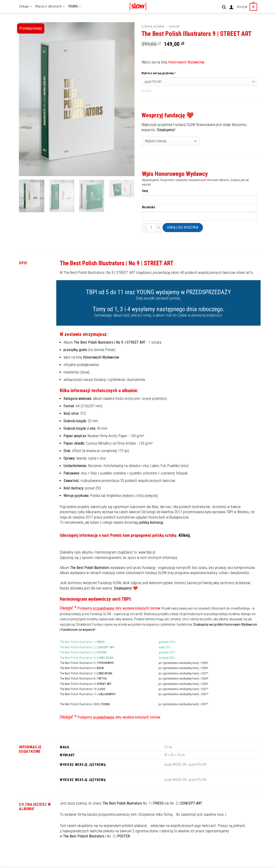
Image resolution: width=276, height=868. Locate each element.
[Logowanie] (231, 7)
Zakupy (25, 6)
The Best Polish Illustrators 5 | (87, 663)
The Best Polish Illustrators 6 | (82, 668)
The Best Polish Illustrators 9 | (86, 684)
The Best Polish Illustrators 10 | (83, 689)
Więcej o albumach (50, 6)
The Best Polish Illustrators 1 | (82, 642)
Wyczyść (146, 91)
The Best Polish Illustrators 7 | (86, 673)
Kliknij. (185, 535)
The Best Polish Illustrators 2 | (87, 647)
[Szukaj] (224, 7)
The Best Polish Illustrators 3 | (83, 652)
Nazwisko (149, 207)
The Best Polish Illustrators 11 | (88, 694)
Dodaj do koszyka (183, 227)
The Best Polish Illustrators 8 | (83, 678)
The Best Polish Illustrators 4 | (87, 658)
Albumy (174, 26)
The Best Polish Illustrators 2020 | (85, 704)
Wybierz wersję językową (159, 73)
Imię (145, 191)
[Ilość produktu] (151, 228)
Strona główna (153, 26)
